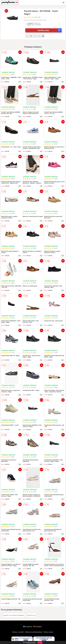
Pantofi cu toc (31, 615)
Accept (40, 642)
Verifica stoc (49, 30)
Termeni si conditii (18, 632)
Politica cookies (48, 632)
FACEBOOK (28, 627)
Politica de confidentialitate (34, 632)
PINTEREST (38, 627)
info (20, 82)
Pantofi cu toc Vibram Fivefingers (14, 615)
